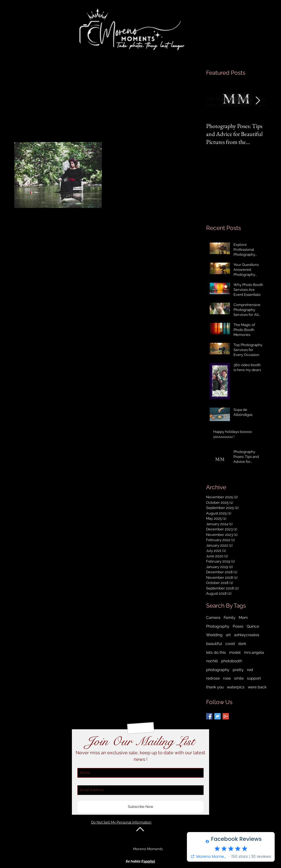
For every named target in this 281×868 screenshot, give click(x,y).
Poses (238, 626)
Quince (253, 626)
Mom (243, 617)
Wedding (214, 635)
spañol (149, 861)
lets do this (216, 652)
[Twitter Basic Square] (217, 716)
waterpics (236, 687)
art (228, 635)
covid (230, 644)
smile (239, 678)
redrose (213, 678)
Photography (218, 626)
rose (227, 678)
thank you (215, 687)
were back (257, 687)
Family (230, 617)
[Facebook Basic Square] (209, 716)
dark (242, 644)
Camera (213, 617)
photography (218, 670)
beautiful (214, 644)
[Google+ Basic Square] (226, 716)
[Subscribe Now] (140, 807)
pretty (238, 670)
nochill (212, 661)
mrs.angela (254, 652)
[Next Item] (258, 101)
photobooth (232, 661)
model (235, 652)
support (254, 678)
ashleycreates (247, 635)
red (250, 670)
